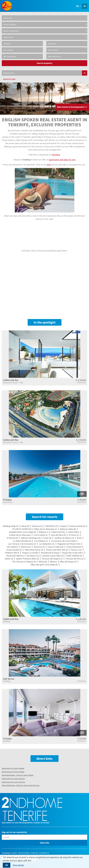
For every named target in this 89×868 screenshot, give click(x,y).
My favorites (24, 853)
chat (49, 165)
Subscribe (44, 843)
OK (7, 865)
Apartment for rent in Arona (13, 782)
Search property (44, 63)
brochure (56, 155)
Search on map (9, 79)
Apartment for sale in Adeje (13, 768)
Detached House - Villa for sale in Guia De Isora (21, 785)
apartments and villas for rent (62, 160)
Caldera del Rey (11, 380)
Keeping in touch (9, 853)
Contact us (44, 853)
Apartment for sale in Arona (13, 779)
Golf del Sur (9, 679)
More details (18, 865)
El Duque (7, 500)
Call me (34, 853)
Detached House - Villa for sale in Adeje (18, 775)
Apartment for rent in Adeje (13, 772)
